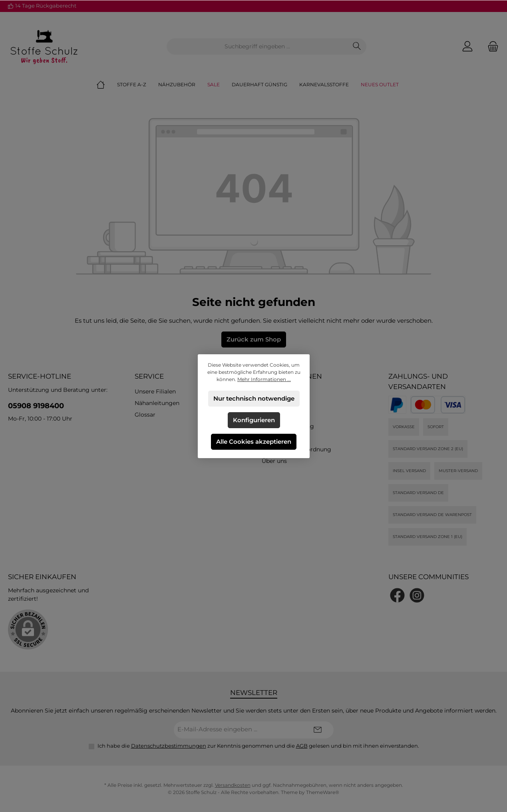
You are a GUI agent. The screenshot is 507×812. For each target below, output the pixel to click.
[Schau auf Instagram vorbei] (417, 595)
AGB (302, 746)
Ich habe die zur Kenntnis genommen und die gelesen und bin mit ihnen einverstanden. (258, 746)
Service (149, 376)
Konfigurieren (253, 420)
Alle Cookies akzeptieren (254, 442)
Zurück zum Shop (254, 339)
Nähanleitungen (157, 403)
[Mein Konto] (467, 47)
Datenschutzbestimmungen (169, 746)
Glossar (145, 415)
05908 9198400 (36, 406)
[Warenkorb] (491, 47)
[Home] (107, 85)
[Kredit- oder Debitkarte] (438, 405)
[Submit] (318, 730)
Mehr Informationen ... (264, 379)
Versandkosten (233, 785)
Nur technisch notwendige (253, 398)
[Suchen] (357, 47)
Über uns (274, 461)
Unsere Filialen (155, 391)
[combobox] (257, 47)
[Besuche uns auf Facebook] (397, 595)
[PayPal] (397, 405)
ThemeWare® (323, 792)
